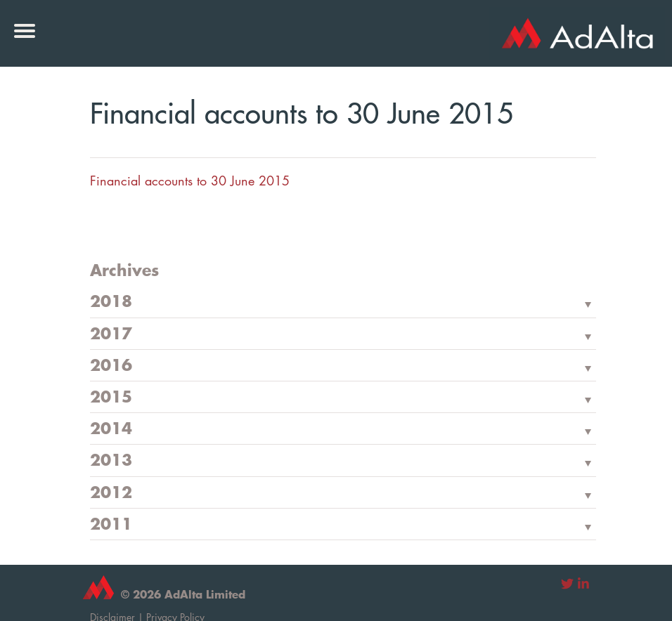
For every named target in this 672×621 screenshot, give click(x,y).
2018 (111, 302)
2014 (111, 429)
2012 (111, 493)
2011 (111, 525)
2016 (111, 366)
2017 (111, 334)
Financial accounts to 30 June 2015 (190, 181)
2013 (111, 461)
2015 (111, 398)
